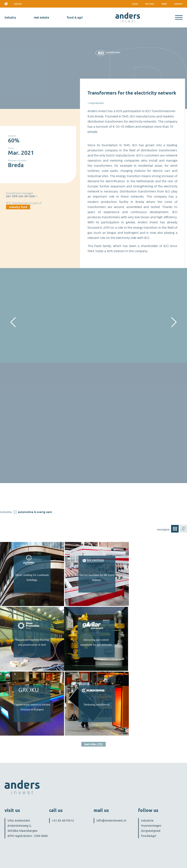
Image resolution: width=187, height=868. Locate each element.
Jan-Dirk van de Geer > (22, 196)
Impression (97, 103)
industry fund (18, 207)
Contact (178, 4)
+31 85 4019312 (63, 820)
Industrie (147, 820)
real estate (41, 17)
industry (10, 17)
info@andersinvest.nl (111, 820)
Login (135, 4)
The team (150, 4)
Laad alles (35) (93, 744)
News (164, 4)
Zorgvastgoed (151, 831)
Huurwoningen (151, 826)
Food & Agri (75, 17)
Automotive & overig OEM (35, 512)
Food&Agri (149, 836)
